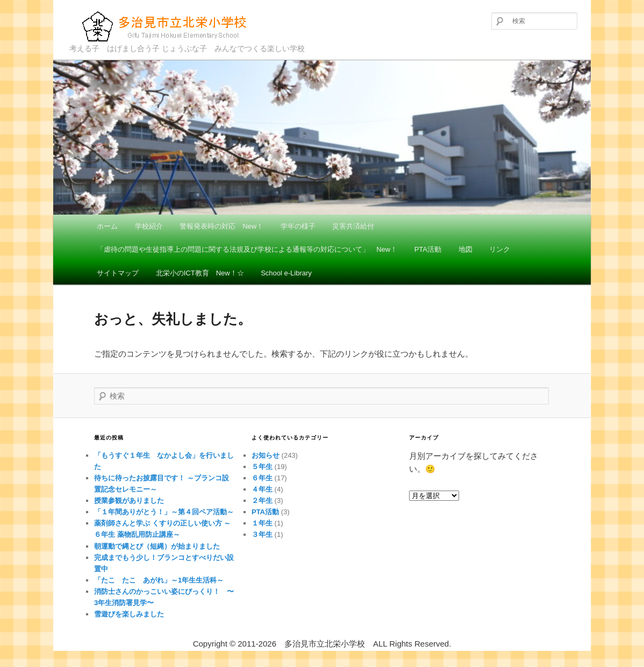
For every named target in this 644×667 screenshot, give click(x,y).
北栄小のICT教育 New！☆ (200, 273)
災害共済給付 (353, 226)
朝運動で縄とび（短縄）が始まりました (157, 546)
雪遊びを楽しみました (129, 614)
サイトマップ (118, 273)
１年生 (262, 523)
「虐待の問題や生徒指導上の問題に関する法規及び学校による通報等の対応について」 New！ (247, 249)
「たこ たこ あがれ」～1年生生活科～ (159, 580)
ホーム (107, 226)
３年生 (262, 534)
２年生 (262, 501)
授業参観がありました (129, 501)
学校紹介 (149, 226)
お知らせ (266, 455)
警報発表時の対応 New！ (221, 226)
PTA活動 (428, 249)
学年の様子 (298, 226)
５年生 (262, 467)
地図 (466, 249)
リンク (500, 249)
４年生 (262, 489)
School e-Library (286, 273)
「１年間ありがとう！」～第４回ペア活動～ (164, 512)
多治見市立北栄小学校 (166, 26)
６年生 (262, 478)
